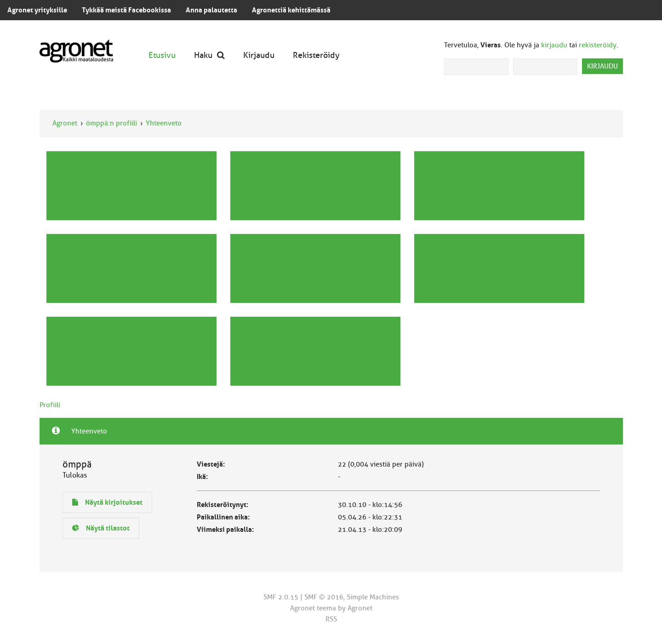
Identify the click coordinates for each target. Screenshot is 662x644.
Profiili (50, 405)
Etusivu (162, 55)
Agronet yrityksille (37, 10)
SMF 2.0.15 (281, 597)
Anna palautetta (211, 10)
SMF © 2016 (324, 597)
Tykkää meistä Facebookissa (126, 10)
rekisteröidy (598, 45)
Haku (209, 55)
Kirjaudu (259, 55)
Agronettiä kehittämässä (291, 10)
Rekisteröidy (316, 55)
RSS (331, 619)
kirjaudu (554, 45)
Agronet (65, 123)
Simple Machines (373, 597)
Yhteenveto (164, 123)
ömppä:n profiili (111, 123)
